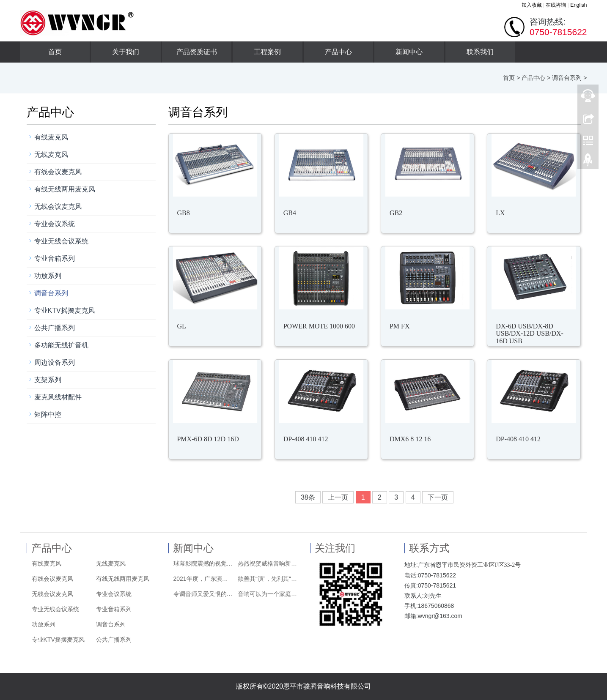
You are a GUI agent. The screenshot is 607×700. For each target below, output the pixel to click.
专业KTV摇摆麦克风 (65, 310)
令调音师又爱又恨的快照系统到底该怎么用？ (203, 594)
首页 (55, 52)
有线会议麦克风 (58, 172)
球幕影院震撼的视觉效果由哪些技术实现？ (203, 563)
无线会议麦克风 (58, 206)
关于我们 (126, 52)
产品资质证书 (197, 52)
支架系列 (48, 380)
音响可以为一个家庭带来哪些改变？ (268, 594)
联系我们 (480, 52)
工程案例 (267, 52)
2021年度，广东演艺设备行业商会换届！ (203, 579)
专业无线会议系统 (61, 241)
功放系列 (48, 276)
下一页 (438, 497)
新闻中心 (409, 52)
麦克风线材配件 (58, 397)
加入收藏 (532, 5)
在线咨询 (556, 5)
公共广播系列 (55, 328)
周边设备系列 (55, 362)
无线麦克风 (51, 154)
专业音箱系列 (55, 258)
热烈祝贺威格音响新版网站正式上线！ (268, 563)
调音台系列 (567, 78)
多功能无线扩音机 (61, 345)
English (578, 5)
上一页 (338, 497)
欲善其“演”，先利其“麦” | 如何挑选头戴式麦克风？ (268, 579)
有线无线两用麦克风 (65, 189)
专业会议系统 (55, 224)
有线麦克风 (51, 137)
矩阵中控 (48, 414)
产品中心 (338, 52)
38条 (308, 497)
